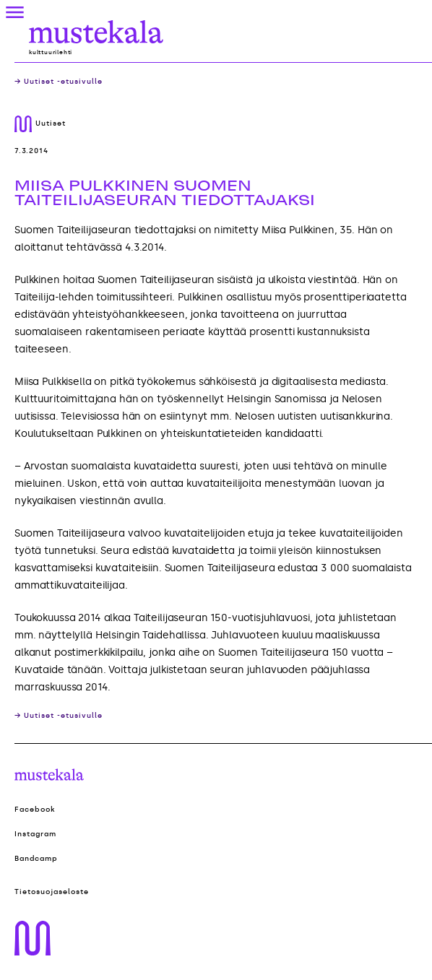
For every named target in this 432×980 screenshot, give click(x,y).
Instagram (35, 834)
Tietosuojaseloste (52, 892)
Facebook (35, 810)
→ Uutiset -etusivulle (59, 82)
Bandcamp (36, 859)
